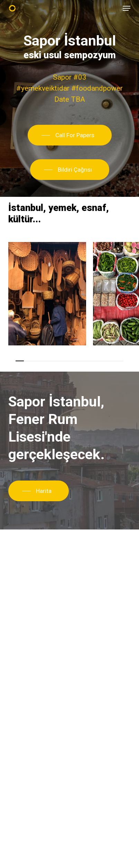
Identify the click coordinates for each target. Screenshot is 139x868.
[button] (127, 8)
